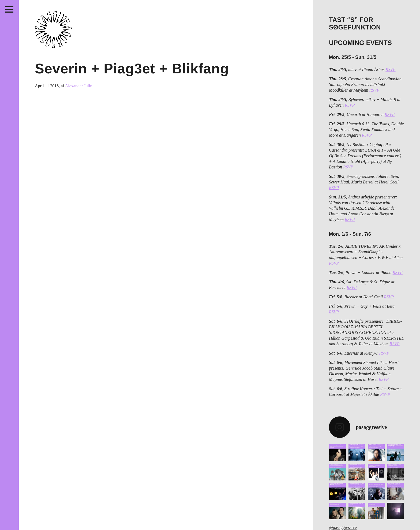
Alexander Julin (79, 86)
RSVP (390, 69)
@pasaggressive (343, 527)
